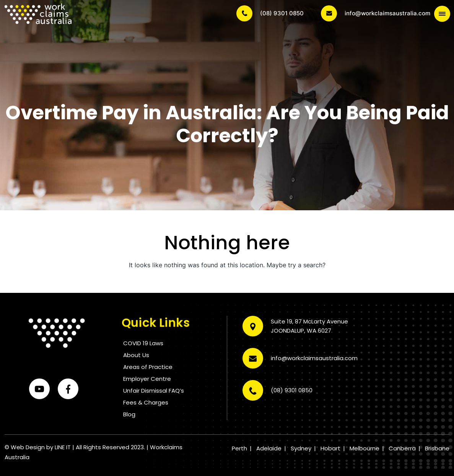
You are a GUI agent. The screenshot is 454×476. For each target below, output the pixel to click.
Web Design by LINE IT (41, 447)
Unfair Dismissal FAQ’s (154, 391)
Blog (129, 414)
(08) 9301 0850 (270, 13)
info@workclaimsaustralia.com (376, 13)
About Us (136, 355)
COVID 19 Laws (143, 343)
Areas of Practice (148, 367)
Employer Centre (147, 379)
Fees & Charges (146, 402)
